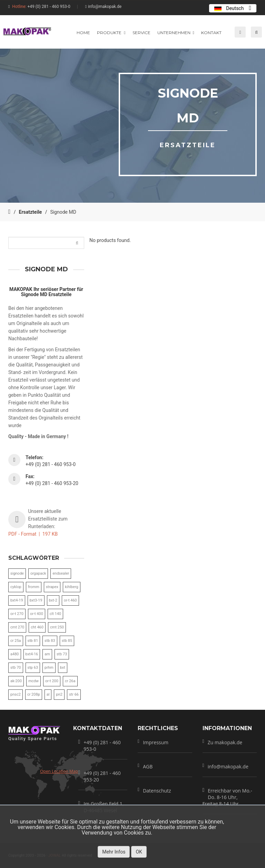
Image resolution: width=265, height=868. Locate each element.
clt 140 (55, 614)
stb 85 (67, 641)
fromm (34, 587)
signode (17, 573)
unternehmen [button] (176, 33)
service (141, 33)
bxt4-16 (32, 654)
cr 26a (70, 681)
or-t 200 (52, 681)
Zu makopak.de (225, 742)
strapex (52, 587)
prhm (49, 668)
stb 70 (16, 668)
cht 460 (37, 627)
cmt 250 (57, 627)
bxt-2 (53, 600)
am (47, 654)
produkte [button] (111, 33)
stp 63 (33, 668)
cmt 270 (17, 627)
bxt (63, 668)
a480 (15, 654)
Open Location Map (59, 771)
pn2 (59, 694)
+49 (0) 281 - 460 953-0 (49, 7)
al (48, 694)
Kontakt (211, 33)
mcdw (33, 681)
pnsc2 (16, 694)
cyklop (16, 587)
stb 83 (50, 641)
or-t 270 (17, 614)
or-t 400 (37, 614)
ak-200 (16, 681)
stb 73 (62, 654)
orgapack (38, 573)
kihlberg (72, 587)
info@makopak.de (105, 7)
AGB (148, 766)
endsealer (61, 573)
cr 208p (34, 694)
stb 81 (33, 641)
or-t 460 (70, 600)
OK (139, 852)
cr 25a (16, 641)
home (83, 33)
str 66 (74, 694)
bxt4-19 (17, 600)
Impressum (156, 742)
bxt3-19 (36, 600)
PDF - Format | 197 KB (33, 534)
